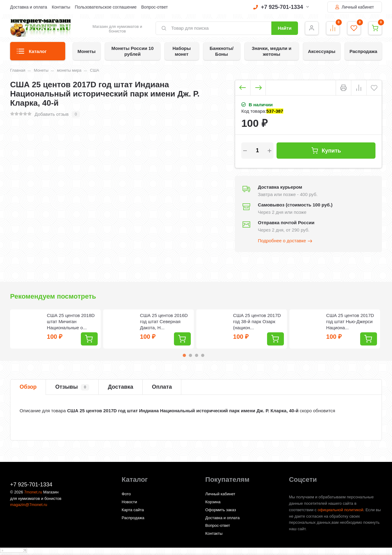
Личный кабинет (355, 7)
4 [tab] (203, 355)
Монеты (87, 51)
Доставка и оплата (29, 7)
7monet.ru (33, 492)
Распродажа (363, 51)
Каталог (32, 53)
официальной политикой (340, 510)
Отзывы (72, 387)
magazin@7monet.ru (29, 505)
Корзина (213, 502)
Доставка (121, 387)
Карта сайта (133, 510)
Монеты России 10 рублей (133, 51)
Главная (18, 70)
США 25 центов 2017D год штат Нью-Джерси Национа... (350, 321)
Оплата (162, 387)
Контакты (61, 7)
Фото (126, 494)
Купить (326, 151)
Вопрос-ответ (155, 7)
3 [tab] (197, 355)
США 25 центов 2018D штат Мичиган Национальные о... (71, 321)
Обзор (28, 387)
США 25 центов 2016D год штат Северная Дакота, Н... (164, 321)
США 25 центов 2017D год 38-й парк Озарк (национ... (257, 321)
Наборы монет (182, 51)
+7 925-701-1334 (281, 7)
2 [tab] (190, 355)
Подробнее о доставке (285, 241)
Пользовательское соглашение (106, 7)
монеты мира (69, 70)
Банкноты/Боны (222, 51)
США (95, 70)
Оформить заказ (221, 510)
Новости (129, 502)
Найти (285, 28)
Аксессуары (322, 51)
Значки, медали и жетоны (272, 51)
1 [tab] (184, 355)
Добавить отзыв (52, 114)
